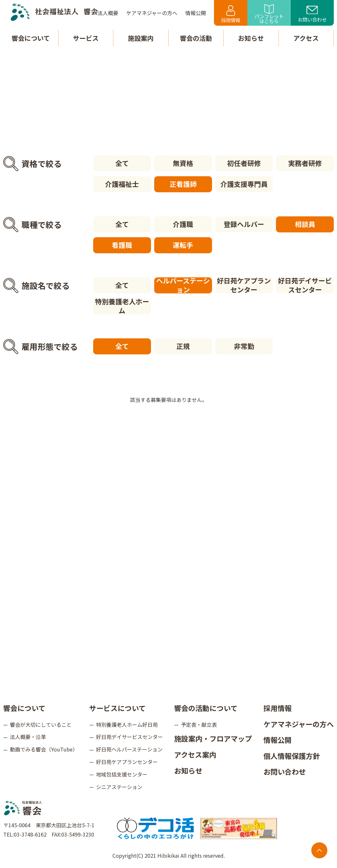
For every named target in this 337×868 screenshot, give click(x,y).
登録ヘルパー (244, 224)
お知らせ (188, 770)
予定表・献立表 (199, 725)
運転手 (183, 245)
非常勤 (244, 346)
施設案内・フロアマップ (213, 738)
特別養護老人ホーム (122, 306)
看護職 (122, 245)
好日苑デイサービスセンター (305, 285)
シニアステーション (119, 787)
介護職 (183, 224)
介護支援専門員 (244, 184)
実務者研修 (305, 163)
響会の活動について (206, 708)
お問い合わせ (312, 14)
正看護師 (183, 184)
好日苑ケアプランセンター (244, 285)
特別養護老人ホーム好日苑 (127, 725)
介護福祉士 (122, 184)
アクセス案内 (195, 754)
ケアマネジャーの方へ (299, 724)
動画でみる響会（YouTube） (44, 749)
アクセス (306, 38)
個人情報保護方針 (292, 756)
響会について (24, 708)
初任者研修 (244, 163)
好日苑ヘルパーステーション (129, 749)
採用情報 (231, 14)
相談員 (305, 224)
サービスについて (117, 708)
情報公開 (278, 740)
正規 (183, 346)
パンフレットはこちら (269, 14)
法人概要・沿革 (28, 737)
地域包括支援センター (122, 774)
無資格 (183, 163)
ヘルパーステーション (183, 285)
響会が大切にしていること (41, 725)
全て (122, 163)
